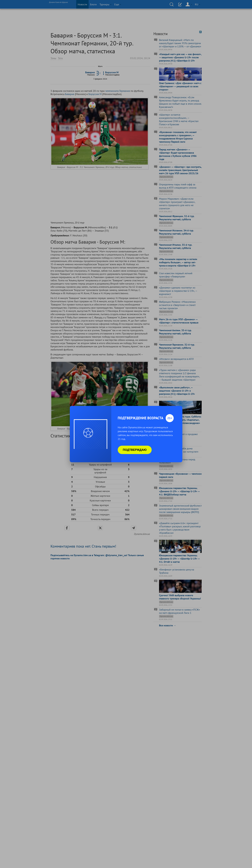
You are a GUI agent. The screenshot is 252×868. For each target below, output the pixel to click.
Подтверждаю (135, 450)
